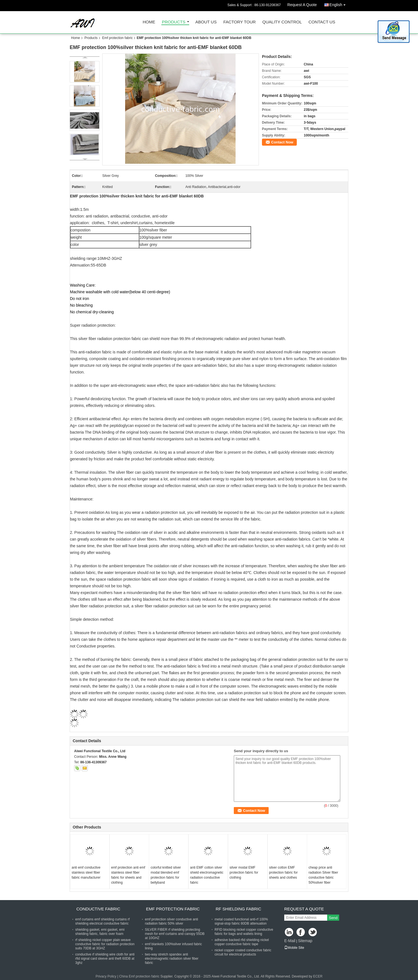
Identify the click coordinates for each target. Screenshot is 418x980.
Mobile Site (294, 948)
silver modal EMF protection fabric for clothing (244, 873)
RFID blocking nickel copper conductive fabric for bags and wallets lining (244, 932)
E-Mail (290, 941)
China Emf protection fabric (139, 976)
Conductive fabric (98, 909)
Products (174, 22)
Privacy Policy (106, 976)
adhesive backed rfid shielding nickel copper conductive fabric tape (242, 942)
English (339, 4)
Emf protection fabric (117, 38)
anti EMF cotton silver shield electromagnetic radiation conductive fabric (207, 875)
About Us (206, 22)
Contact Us (322, 22)
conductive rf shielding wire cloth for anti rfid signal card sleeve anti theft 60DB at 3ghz (105, 959)
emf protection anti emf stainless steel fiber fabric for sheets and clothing (128, 875)
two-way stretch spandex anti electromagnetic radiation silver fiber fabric (172, 959)
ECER (318, 976)
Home (149, 22)
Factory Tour (239, 22)
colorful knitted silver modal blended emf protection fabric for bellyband (166, 875)
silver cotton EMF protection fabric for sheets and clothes (284, 873)
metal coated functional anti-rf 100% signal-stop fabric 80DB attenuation (241, 921)
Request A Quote (302, 5)
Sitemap (305, 941)
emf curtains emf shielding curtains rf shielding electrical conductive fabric (102, 921)
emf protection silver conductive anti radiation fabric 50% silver (172, 921)
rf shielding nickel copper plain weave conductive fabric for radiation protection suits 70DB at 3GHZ (105, 944)
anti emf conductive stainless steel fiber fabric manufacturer (86, 873)
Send (333, 918)
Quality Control (282, 22)
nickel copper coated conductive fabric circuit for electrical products (243, 952)
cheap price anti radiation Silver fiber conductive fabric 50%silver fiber (323, 875)
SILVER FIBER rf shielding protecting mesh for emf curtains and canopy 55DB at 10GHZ (175, 934)
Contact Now (282, 142)
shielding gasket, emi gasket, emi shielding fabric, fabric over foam (100, 932)
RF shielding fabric (238, 909)
